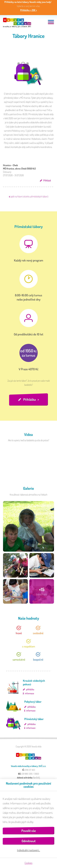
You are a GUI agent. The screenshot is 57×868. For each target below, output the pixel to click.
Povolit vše (29, 831)
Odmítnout (29, 841)
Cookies (28, 863)
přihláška (30, 689)
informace (29, 693)
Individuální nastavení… (28, 850)
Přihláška (29, 399)
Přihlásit (47, 180)
